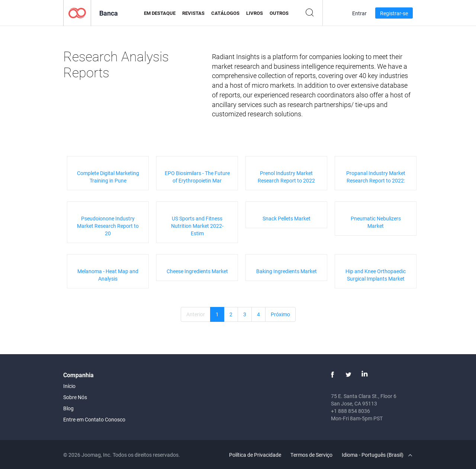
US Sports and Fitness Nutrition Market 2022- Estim (197, 226)
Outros (279, 13)
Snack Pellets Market (287, 218)
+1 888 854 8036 (350, 411)
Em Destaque (160, 13)
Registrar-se (394, 13)
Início (69, 386)
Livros (255, 13)
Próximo (280, 314)
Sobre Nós (75, 397)
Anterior (196, 314)
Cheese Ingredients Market (197, 271)
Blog (68, 408)
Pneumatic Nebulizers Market (376, 222)
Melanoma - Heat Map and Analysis (108, 275)
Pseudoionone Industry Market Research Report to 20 (108, 226)
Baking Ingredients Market (287, 271)
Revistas (193, 13)
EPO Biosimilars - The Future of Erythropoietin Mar (197, 177)
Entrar (359, 13)
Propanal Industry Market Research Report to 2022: (376, 177)
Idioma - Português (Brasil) (377, 455)
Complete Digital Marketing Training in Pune (108, 177)
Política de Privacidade (255, 455)
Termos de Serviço (311, 455)
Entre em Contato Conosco (94, 419)
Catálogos (225, 13)
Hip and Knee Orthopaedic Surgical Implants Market (376, 275)
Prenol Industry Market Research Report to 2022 (286, 177)
